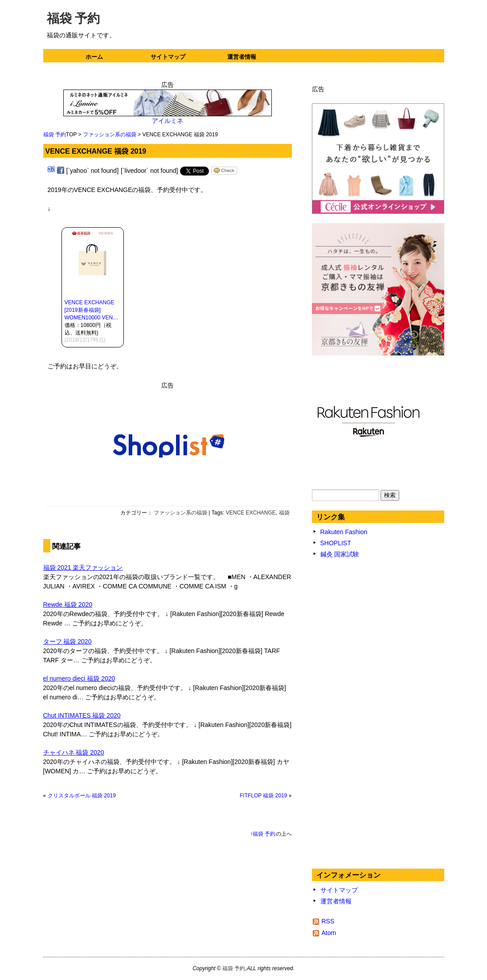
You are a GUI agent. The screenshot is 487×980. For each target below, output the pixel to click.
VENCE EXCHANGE (251, 513)
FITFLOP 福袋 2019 (263, 796)
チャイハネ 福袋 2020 (74, 752)
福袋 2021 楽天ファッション (83, 568)
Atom (329, 933)
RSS (328, 921)
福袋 (284, 513)
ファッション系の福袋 (110, 135)
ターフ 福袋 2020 (68, 641)
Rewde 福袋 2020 (68, 604)
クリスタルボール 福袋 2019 (82, 796)
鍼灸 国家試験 (340, 554)
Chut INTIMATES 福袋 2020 (82, 715)
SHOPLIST (336, 543)
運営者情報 (242, 57)
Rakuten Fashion (344, 532)
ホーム (94, 57)
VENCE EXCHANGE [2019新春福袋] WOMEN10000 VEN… (92, 310)
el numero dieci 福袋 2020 (79, 678)
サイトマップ (168, 57)
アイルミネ (167, 121)
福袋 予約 (74, 18)
